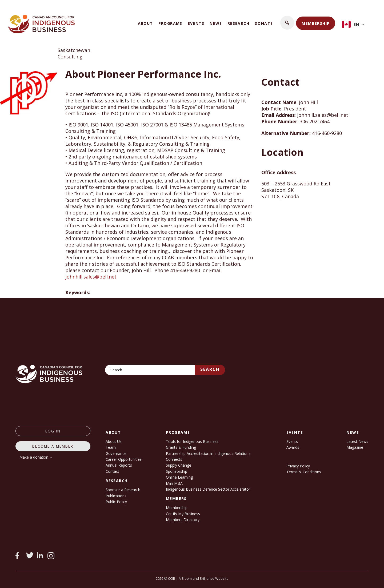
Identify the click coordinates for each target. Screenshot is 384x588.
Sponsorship (177, 471)
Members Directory (183, 520)
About (145, 23)
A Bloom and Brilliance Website (204, 578)
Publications (116, 496)
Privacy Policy (298, 466)
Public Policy (116, 502)
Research (238, 23)
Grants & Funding (181, 447)
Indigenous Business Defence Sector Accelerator (208, 489)
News (216, 23)
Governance (116, 453)
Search (210, 369)
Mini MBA (174, 483)
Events (196, 23)
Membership (316, 23)
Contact (112, 471)
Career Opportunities (124, 459)
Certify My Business (183, 514)
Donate (264, 23)
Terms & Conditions (304, 472)
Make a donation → (36, 457)
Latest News (357, 441)
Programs (170, 23)
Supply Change (179, 465)
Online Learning (179, 477)
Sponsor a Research (123, 490)
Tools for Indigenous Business (192, 441)
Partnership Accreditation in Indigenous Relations (208, 453)
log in (53, 431)
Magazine (355, 447)
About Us (114, 441)
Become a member (53, 446)
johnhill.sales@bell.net (91, 277)
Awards (293, 447)
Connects (174, 459)
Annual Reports (119, 465)
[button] (287, 23)
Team (111, 447)
